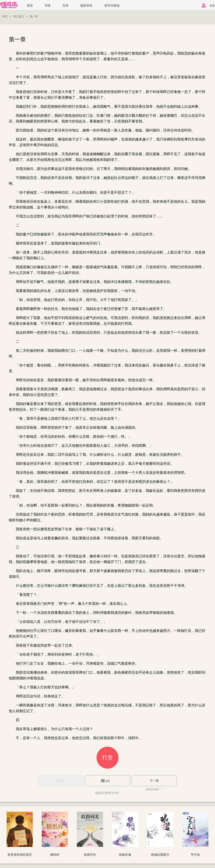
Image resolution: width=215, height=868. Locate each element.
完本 (66, 6)
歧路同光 (90, 855)
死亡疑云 (19, 16)
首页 (30, 6)
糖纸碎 (55, 855)
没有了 (61, 781)
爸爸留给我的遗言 (20, 855)
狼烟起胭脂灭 (160, 855)
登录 (212, 6)
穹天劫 (195, 855)
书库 (48, 6)
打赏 (107, 758)
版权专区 (86, 6)
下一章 (154, 781)
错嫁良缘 (125, 855)
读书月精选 (112, 6)
